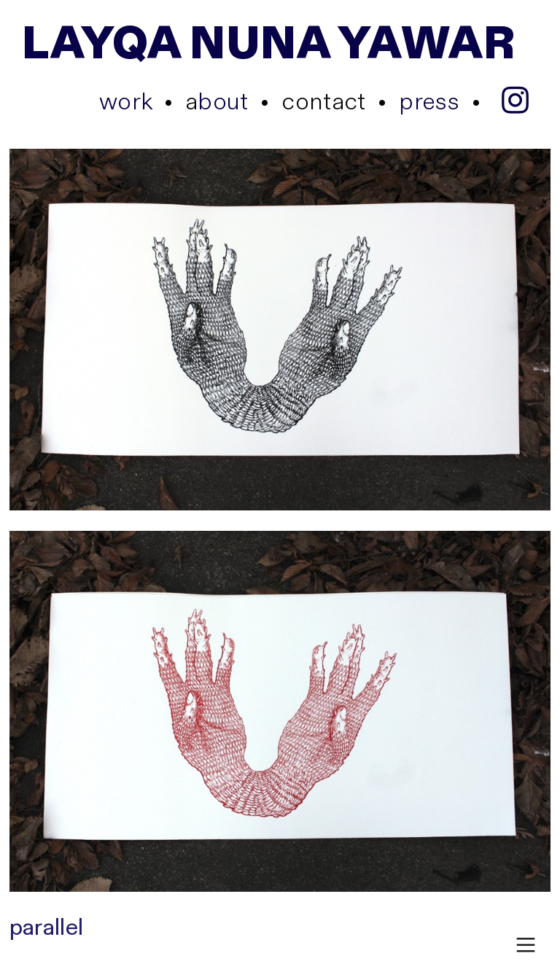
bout (217, 102)
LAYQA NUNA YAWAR (268, 44)
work (125, 102)
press (429, 102)
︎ (515, 102)
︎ (526, 945)
